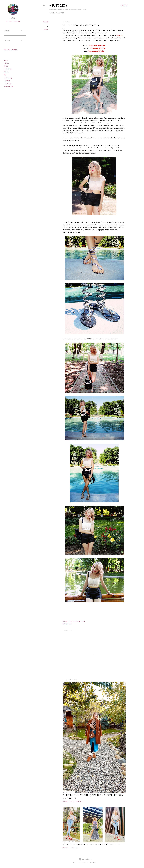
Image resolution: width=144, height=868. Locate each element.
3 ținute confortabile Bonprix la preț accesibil (91, 844)
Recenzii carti (8, 69)
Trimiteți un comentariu (76, 801)
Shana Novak (93, 863)
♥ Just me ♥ (58, 5)
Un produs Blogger (85, 859)
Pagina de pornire (57, 13)
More (5, 75)
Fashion (45, 29)
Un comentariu (74, 848)
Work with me (8, 87)
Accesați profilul (13, 21)
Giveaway (8, 84)
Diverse (7, 81)
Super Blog (9, 78)
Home (6, 60)
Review (6, 72)
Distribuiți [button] (46, 22)
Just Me (13, 18)
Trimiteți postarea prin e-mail (77, 621)
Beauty (6, 66)
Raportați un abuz (10, 50)
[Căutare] (124, 6)
